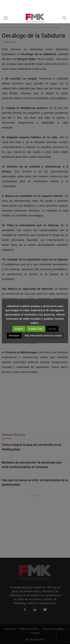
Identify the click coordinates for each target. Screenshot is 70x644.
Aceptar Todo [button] (36, 329)
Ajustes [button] (52, 329)
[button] (65, 18)
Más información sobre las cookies (43, 336)
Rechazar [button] (14, 336)
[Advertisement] (35, 7)
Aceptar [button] (19, 329)
